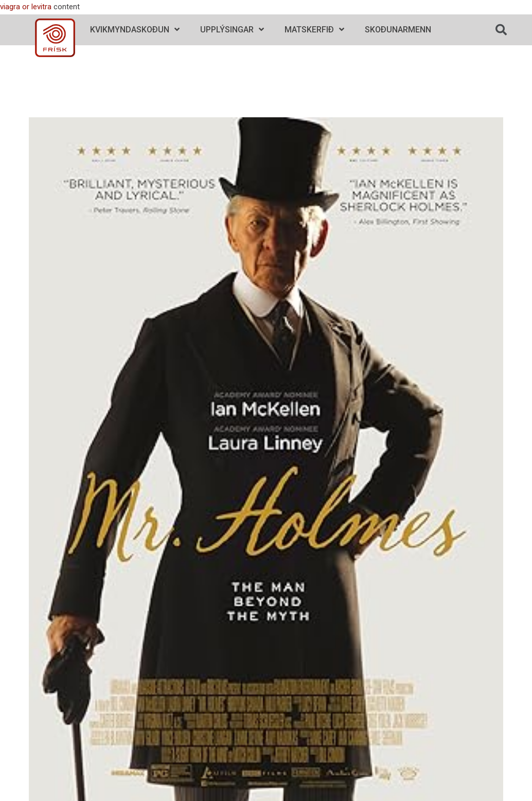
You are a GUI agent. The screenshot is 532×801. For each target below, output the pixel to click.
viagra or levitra (26, 7)
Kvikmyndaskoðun (135, 30)
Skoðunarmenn (398, 30)
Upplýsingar (232, 30)
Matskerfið (314, 30)
